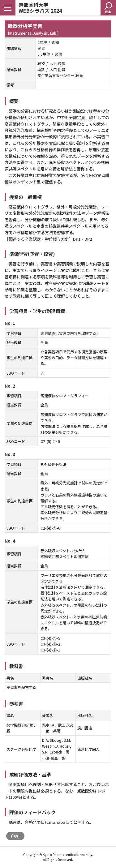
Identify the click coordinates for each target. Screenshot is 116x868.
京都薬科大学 (40, 7)
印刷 (15, 836)
